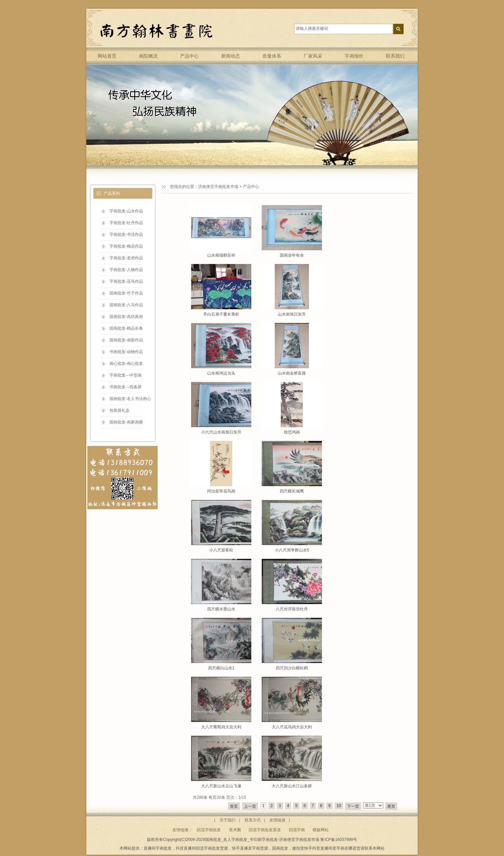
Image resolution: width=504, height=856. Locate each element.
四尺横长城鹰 (292, 491)
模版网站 (321, 830)
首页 (234, 806)
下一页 (353, 806)
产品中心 (189, 56)
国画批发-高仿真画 (126, 317)
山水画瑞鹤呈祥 (221, 255)
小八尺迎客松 (221, 550)
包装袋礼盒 (119, 410)
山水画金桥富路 (292, 373)
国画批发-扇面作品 (126, 340)
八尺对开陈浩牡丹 (292, 609)
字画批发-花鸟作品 (126, 281)
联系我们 (395, 56)
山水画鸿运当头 (221, 373)
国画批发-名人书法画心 (130, 399)
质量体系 (272, 56)
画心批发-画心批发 (126, 364)
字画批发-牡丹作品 (126, 223)
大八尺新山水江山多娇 (292, 786)
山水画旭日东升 (292, 314)
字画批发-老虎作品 (126, 258)
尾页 (391, 806)
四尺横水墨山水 (221, 609)
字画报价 (354, 56)
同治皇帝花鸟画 (221, 491)
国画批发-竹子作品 (126, 293)
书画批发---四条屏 (125, 387)
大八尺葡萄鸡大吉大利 (221, 727)
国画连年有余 (292, 255)
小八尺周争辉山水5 (292, 550)
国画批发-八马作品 (126, 305)
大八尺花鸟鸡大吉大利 (292, 727)
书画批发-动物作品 (126, 352)
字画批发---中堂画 (125, 375)
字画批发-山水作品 (126, 211)
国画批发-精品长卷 (126, 328)
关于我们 (228, 820)
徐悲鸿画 (292, 432)
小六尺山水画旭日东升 (221, 432)
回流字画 (297, 830)
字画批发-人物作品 (126, 270)
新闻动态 (231, 56)
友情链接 (277, 820)
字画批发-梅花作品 (126, 246)
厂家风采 (313, 56)
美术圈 (235, 830)
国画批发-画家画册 (126, 422)
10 (339, 806)
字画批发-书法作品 (126, 235)
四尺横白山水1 (221, 668)
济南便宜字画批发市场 (218, 187)
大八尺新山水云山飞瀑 (221, 786)
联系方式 (253, 820)
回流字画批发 (209, 830)
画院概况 (148, 56)
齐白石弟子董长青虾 (221, 314)
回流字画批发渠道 (265, 830)
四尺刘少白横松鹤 (292, 668)
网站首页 (107, 56)
